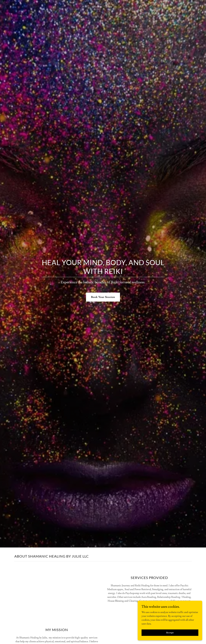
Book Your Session (103, 297)
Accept (170, 632)
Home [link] (97, 7)
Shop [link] (109, 7)
